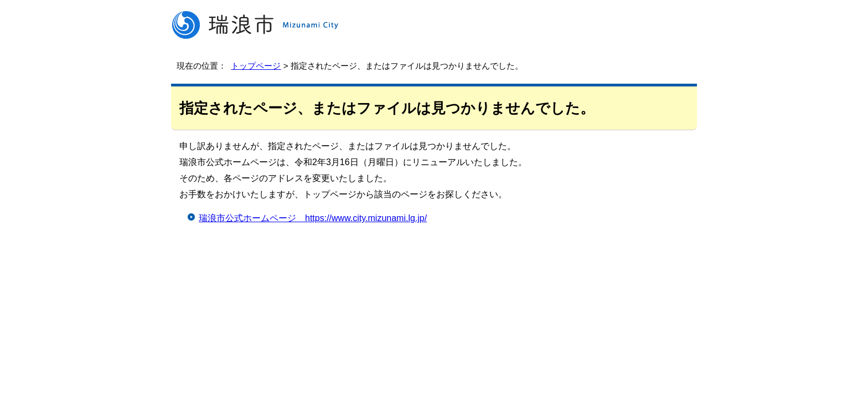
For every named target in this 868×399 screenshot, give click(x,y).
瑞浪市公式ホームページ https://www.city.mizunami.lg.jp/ (313, 218)
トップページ (256, 66)
